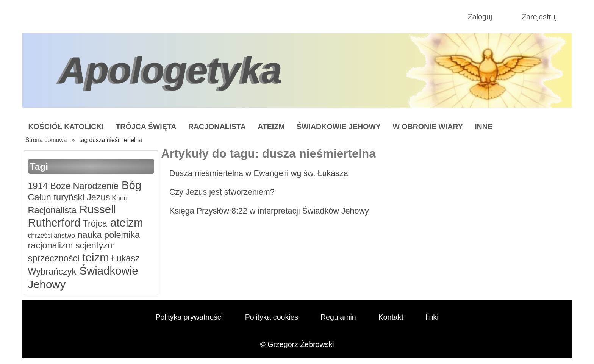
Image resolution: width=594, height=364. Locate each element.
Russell (96, 209)
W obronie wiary (428, 127)
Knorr (119, 198)
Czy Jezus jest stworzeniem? (222, 192)
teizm (94, 257)
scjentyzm (94, 245)
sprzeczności (54, 258)
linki (432, 317)
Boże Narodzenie (83, 186)
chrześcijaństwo (52, 236)
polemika (121, 235)
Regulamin (338, 317)
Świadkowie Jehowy (339, 127)
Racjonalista (217, 127)
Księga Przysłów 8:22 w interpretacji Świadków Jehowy (269, 211)
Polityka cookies (272, 317)
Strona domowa (46, 140)
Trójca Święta (146, 127)
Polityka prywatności (189, 317)
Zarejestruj (539, 17)
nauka (88, 235)
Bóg (130, 185)
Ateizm (271, 127)
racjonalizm (51, 245)
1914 (38, 186)
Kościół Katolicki (66, 127)
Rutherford (54, 223)
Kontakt (391, 317)
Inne (484, 127)
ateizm (125, 223)
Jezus (97, 197)
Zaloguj (480, 17)
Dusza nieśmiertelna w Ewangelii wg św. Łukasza (259, 173)
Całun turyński (56, 197)
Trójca (94, 223)
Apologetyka (171, 70)
